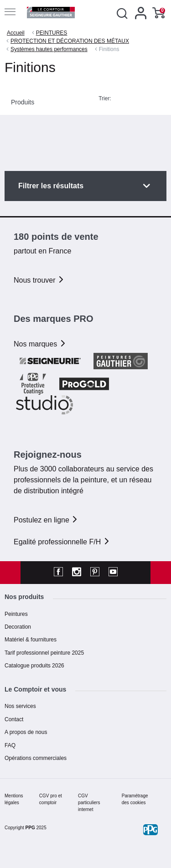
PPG (30, 828)
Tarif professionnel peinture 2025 (44, 653)
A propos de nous (26, 732)
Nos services (20, 706)
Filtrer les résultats (51, 186)
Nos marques (40, 344)
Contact (14, 719)
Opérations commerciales (36, 758)
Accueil (16, 33)
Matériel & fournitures (31, 640)
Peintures (16, 614)
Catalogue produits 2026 (34, 666)
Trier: (105, 98)
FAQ (10, 745)
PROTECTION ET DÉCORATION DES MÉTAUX (70, 41)
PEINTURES (52, 33)
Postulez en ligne (46, 520)
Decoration (18, 627)
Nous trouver (39, 280)
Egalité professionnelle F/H (62, 542)
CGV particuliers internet (89, 803)
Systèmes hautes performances (49, 49)
